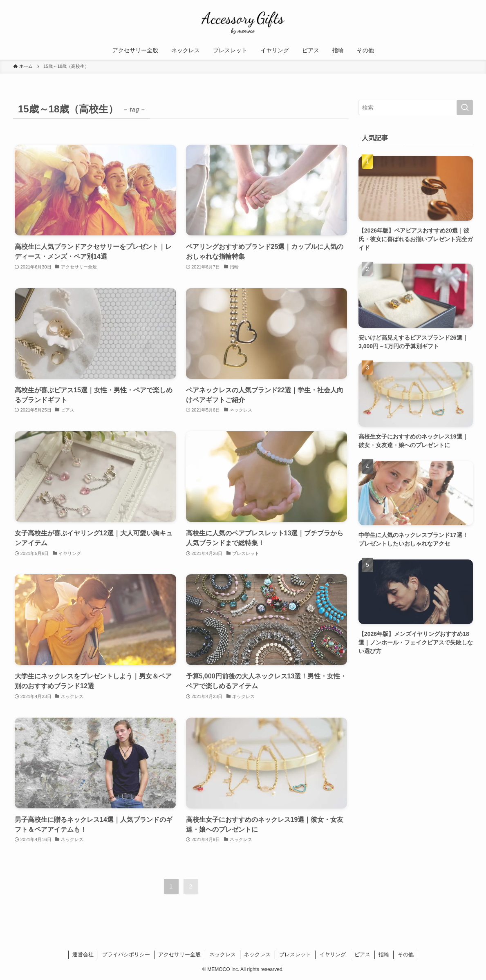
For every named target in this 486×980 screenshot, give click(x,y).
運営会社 (83, 954)
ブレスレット (295, 954)
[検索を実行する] (465, 107)
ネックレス (223, 954)
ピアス (362, 954)
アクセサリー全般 (179, 954)
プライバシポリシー (126, 954)
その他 (406, 954)
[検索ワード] (416, 107)
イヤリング (333, 954)
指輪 (384, 954)
